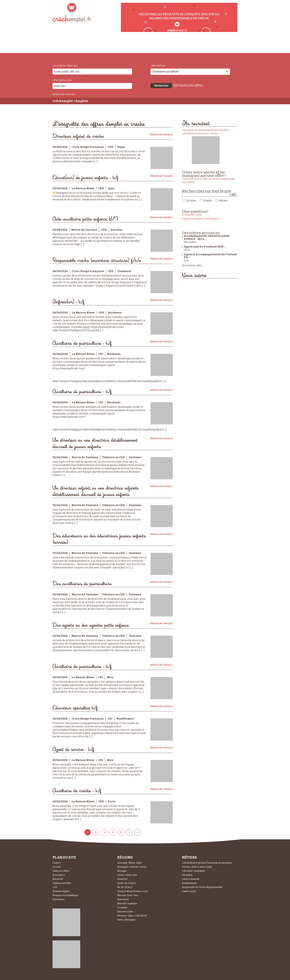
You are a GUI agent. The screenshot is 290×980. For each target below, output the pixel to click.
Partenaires (59, 899)
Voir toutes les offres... (189, 85)
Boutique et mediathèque (65, 895)
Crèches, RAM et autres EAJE (197, 867)
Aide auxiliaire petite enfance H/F (85, 219)
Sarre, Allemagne (126, 920)
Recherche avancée (64, 94)
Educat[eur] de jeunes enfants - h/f (85, 178)
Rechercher (161, 86)
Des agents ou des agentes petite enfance (91, 625)
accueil (63, 48)
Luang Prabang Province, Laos (133, 891)
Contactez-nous (192, 215)
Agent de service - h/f (73, 749)
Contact (57, 863)
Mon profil (58, 879)
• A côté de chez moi (65, 66)
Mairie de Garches (84, 230)
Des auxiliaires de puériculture (82, 584)
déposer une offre (140, 45)
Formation (187, 875)
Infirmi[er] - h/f (68, 302)
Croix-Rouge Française (88, 147)
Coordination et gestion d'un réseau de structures (207, 863)
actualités (107, 45)
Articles (191, 201)
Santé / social (189, 891)
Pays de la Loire (125, 912)
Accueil (57, 867)
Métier (223, 201)
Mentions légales (61, 891)
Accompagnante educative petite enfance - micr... (207, 237)
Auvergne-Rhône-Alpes (130, 863)
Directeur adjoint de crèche (78, 136)
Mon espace (59, 875)
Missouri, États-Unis (128, 895)
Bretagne (122, 871)
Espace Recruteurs (218, 47)
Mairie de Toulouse (85, 457)
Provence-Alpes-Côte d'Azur (132, 916)
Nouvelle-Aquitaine (127, 903)
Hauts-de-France (127, 883)
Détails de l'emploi (161, 135)
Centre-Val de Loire (127, 875)
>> (137, 832)
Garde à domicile (191, 879)
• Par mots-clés (62, 80)
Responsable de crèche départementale (202, 887)
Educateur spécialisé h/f (75, 708)
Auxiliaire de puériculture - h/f (82, 343)
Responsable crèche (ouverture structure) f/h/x (97, 261)
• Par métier (158, 66)
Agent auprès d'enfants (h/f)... (205, 247)
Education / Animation (193, 871)
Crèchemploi (63, 101)
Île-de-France (125, 887)
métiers (84, 47)
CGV (55, 887)
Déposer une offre (62, 883)
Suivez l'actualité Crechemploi (201, 219)
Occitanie (122, 908)
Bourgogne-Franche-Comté (132, 867)
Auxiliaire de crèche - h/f (77, 791)
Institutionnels (189, 883)
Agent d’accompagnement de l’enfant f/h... (210, 256)
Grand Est (122, 879)
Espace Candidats (178, 44)
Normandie (123, 899)
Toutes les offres (61, 871)
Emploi (208, 201)
